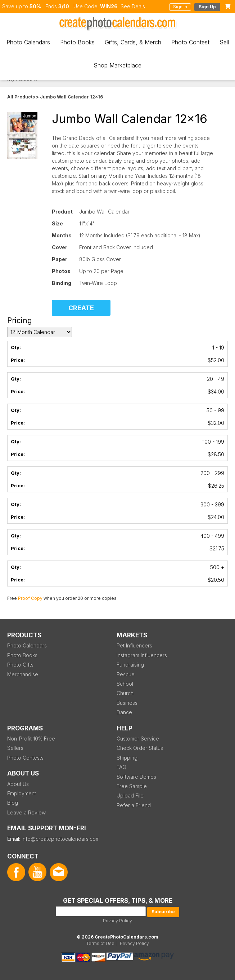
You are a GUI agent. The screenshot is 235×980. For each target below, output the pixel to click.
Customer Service (138, 739)
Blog (13, 803)
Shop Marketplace (117, 65)
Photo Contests (25, 758)
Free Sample (132, 786)
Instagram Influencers (142, 655)
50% (35, 6)
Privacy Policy (117, 921)
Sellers (15, 748)
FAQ (121, 767)
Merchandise (23, 674)
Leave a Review (26, 812)
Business (127, 703)
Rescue (126, 674)
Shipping (127, 758)
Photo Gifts (20, 665)
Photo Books (77, 42)
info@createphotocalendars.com (61, 839)
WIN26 (109, 6)
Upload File (130, 796)
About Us (18, 784)
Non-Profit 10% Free (31, 739)
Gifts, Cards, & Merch (133, 42)
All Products (21, 97)
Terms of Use (100, 943)
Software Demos (136, 777)
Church (125, 693)
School (125, 684)
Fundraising (130, 665)
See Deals (133, 6)
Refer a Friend (134, 805)
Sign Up (207, 7)
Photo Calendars (28, 42)
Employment (22, 793)
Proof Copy (30, 598)
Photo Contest (190, 42)
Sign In (180, 7)
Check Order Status (140, 748)
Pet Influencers (134, 645)
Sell (224, 42)
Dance (124, 712)
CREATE (81, 308)
